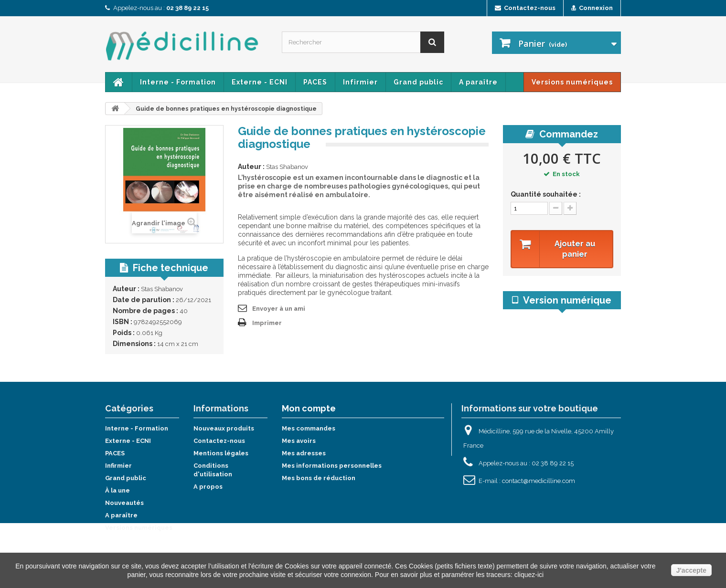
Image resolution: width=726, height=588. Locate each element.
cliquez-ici (529, 575)
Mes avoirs (299, 441)
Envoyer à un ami (279, 309)
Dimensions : (134, 344)
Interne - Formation (178, 82)
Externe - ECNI (260, 82)
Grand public (418, 82)
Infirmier (360, 82)
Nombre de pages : (145, 311)
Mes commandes (309, 428)
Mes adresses (304, 453)
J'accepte (691, 570)
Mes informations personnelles (332, 466)
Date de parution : (144, 300)
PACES (315, 82)
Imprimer (267, 323)
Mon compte (309, 408)
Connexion (592, 8)
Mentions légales (221, 453)
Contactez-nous (525, 8)
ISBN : (123, 322)
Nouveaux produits (224, 428)
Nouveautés (124, 503)
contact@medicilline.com (539, 481)
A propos (208, 487)
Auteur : (126, 289)
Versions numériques (572, 82)
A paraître (478, 82)
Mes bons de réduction (319, 478)
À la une (117, 490)
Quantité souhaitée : (546, 194)
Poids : (124, 333)
